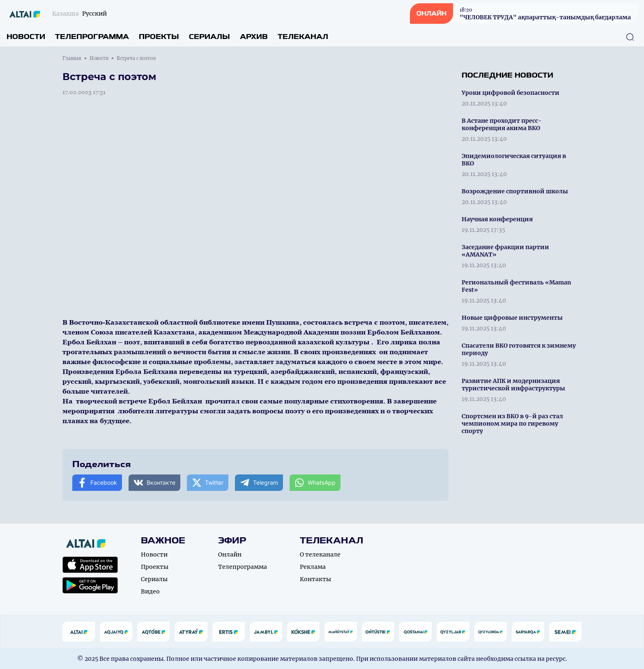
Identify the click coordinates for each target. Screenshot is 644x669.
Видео (150, 591)
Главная (72, 58)
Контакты (315, 579)
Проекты (159, 37)
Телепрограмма (92, 37)
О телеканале (320, 554)
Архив (254, 37)
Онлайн (230, 554)
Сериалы (209, 37)
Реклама (313, 567)
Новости (26, 37)
